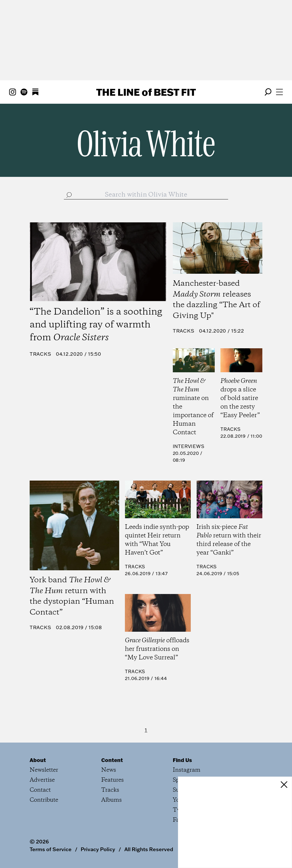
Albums (111, 800)
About (38, 760)
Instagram (187, 770)
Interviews (189, 446)
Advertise (42, 780)
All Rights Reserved (149, 849)
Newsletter (44, 770)
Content (112, 760)
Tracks (40, 354)
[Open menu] (279, 92)
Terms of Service (51, 849)
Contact (40, 790)
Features (112, 780)
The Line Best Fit (146, 92)
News (109, 770)
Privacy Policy (98, 849)
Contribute (44, 800)
